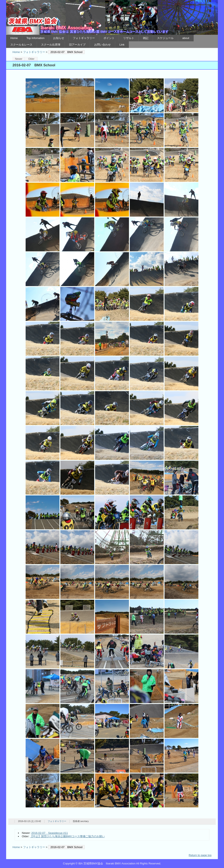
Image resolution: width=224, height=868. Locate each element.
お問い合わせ (102, 45)
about (186, 38)
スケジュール (165, 38)
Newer (19, 59)
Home (14, 38)
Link (122, 45)
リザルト (129, 38)
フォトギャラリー (84, 38)
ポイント (109, 38)
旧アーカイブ (77, 45)
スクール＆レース (21, 45)
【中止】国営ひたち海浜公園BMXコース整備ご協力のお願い (67, 836)
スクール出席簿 (51, 45)
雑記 (146, 38)
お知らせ (59, 38)
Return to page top (200, 855)
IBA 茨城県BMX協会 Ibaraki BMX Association (112, 17)
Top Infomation (35, 38)
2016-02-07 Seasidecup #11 (50, 833)
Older (31, 59)
